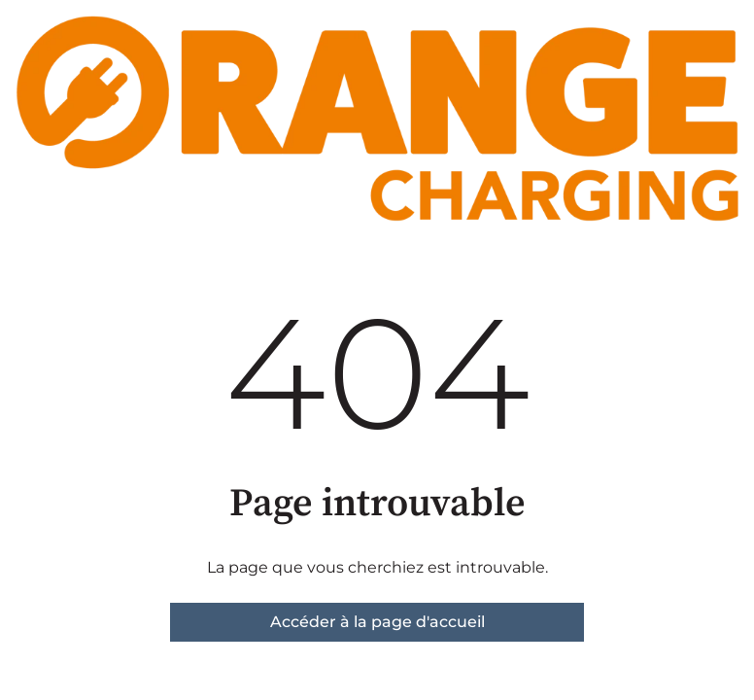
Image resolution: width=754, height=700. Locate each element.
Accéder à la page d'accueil (377, 622)
